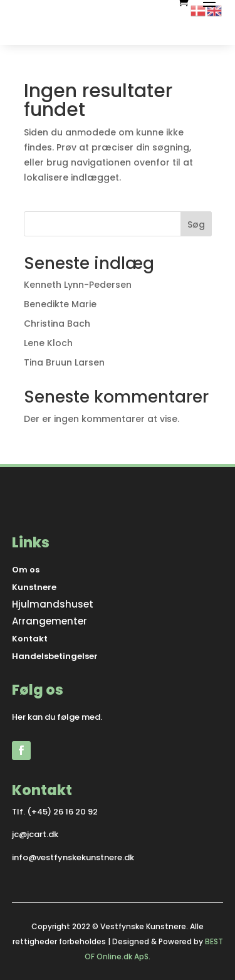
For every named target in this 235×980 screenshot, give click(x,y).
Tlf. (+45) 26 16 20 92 (55, 812)
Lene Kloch (48, 343)
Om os (26, 570)
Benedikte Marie (60, 304)
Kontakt (30, 639)
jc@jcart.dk (35, 834)
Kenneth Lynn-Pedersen (78, 285)
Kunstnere (34, 587)
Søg (196, 224)
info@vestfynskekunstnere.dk (73, 857)
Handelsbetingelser (55, 656)
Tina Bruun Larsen (64, 362)
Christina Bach (57, 324)
